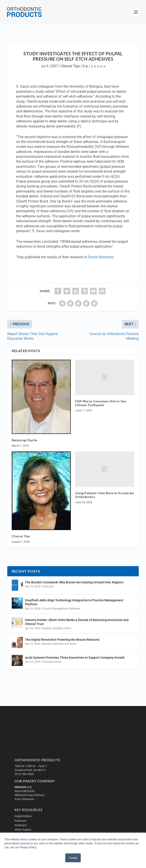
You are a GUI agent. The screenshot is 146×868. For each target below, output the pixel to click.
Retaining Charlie (25, 440)
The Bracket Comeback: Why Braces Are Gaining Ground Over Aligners (74, 582)
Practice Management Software (61, 609)
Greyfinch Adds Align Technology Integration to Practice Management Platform (74, 602)
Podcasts (48, 586)
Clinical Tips (70, 66)
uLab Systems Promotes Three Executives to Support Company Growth (75, 658)
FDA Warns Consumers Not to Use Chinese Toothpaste (101, 403)
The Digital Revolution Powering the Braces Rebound (62, 640)
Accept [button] (73, 858)
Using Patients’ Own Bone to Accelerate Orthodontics (105, 495)
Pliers (68, 628)
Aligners (47, 628)
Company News (52, 662)
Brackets (58, 628)
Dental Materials (101, 257)
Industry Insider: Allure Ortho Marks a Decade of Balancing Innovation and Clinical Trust (77, 622)
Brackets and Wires (65, 644)
